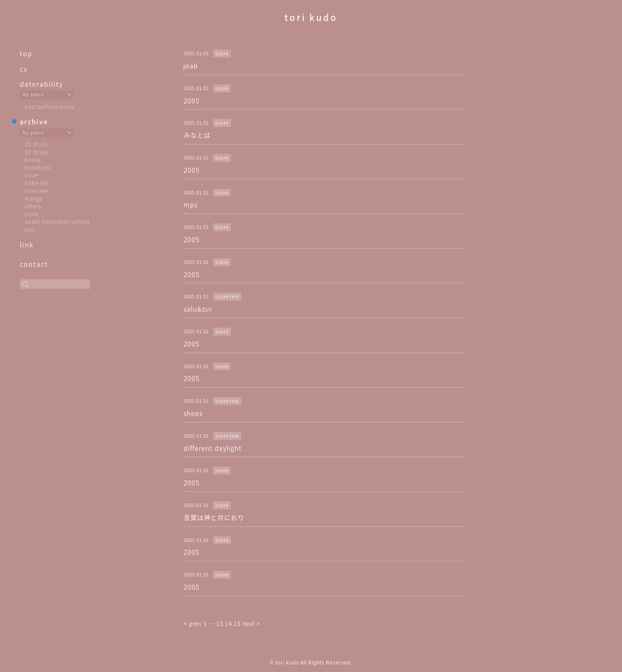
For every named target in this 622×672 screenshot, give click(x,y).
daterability (41, 84)
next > (251, 623)
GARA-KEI (37, 183)
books (33, 159)
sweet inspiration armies (57, 221)
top (26, 53)
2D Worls (36, 144)
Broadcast (38, 167)
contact (34, 264)
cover (32, 175)
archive (34, 121)
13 (220, 623)
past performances (50, 106)
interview (37, 190)
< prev (194, 623)
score (32, 214)
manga (34, 198)
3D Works (37, 152)
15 (237, 623)
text (30, 229)
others (33, 206)
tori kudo (311, 17)
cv (24, 69)
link (27, 244)
